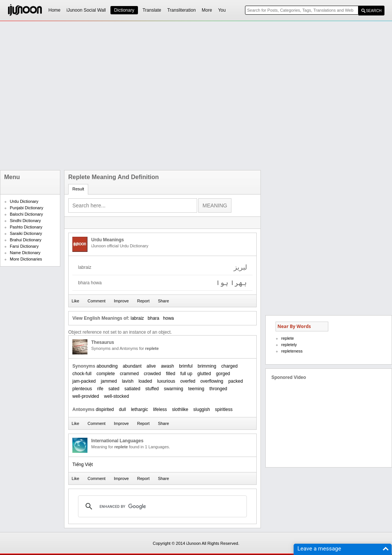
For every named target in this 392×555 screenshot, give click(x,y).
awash (168, 366)
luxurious (166, 381)
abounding (107, 366)
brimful (186, 366)
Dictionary (124, 10)
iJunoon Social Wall (86, 10)
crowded (152, 374)
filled (171, 374)
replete (288, 338)
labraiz (137, 318)
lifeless (160, 409)
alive (151, 366)
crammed (129, 374)
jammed (109, 381)
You (222, 10)
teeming (196, 389)
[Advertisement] (71, 96)
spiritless (224, 409)
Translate (152, 10)
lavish (128, 381)
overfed (188, 381)
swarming (174, 389)
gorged (223, 374)
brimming (207, 366)
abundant (132, 366)
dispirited (105, 409)
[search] (161, 506)
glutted (204, 374)
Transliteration (182, 10)
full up (186, 374)
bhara (154, 318)
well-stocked (116, 396)
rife (100, 389)
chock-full (82, 374)
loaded (145, 381)
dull (122, 409)
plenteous (82, 389)
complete (106, 374)
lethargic (139, 409)
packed (236, 381)
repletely (289, 345)
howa (169, 318)
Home (55, 10)
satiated (132, 389)
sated (114, 389)
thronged (218, 389)
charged (229, 366)
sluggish (202, 409)
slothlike (180, 409)
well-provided (86, 396)
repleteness (292, 351)
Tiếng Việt (83, 465)
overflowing (212, 381)
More (207, 10)
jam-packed (84, 381)
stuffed (152, 389)
